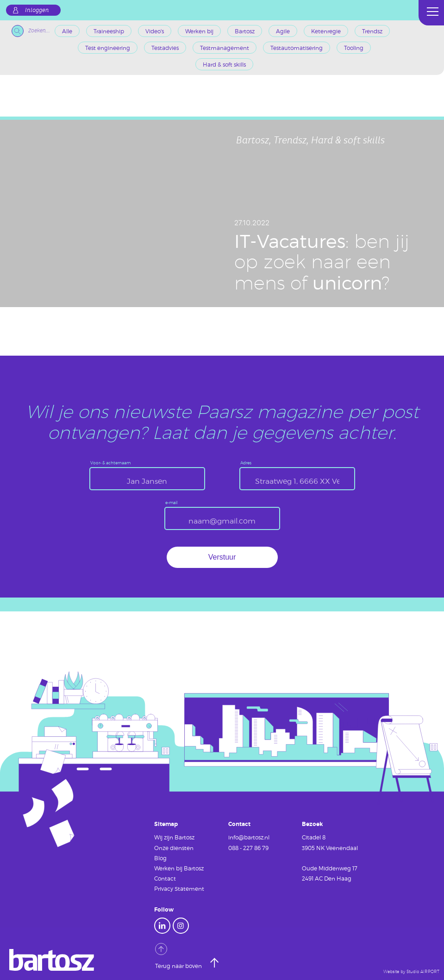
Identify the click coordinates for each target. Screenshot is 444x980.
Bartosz (245, 31)
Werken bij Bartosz (179, 868)
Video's (155, 31)
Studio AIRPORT (423, 972)
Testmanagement (225, 48)
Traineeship (109, 31)
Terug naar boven (179, 956)
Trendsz (372, 31)
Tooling (354, 48)
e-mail (172, 503)
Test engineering (108, 48)
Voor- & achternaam (110, 463)
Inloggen (37, 10)
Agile (283, 31)
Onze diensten (174, 848)
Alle (67, 31)
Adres (246, 463)
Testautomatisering (297, 48)
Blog (160, 858)
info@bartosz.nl (249, 837)
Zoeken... (31, 31)
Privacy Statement (179, 888)
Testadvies (165, 48)
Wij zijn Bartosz (174, 837)
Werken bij (199, 31)
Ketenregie (326, 31)
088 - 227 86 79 (248, 848)
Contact (165, 878)
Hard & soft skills (224, 64)
